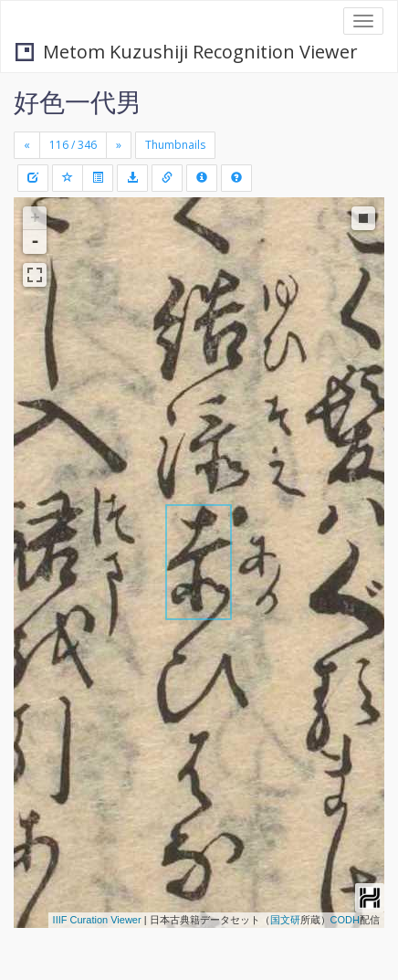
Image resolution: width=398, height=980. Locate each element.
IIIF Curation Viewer (97, 920)
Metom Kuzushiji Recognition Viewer (187, 52)
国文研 (285, 920)
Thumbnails (175, 145)
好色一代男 (78, 101)
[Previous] (27, 145)
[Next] (119, 145)
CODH (345, 920)
